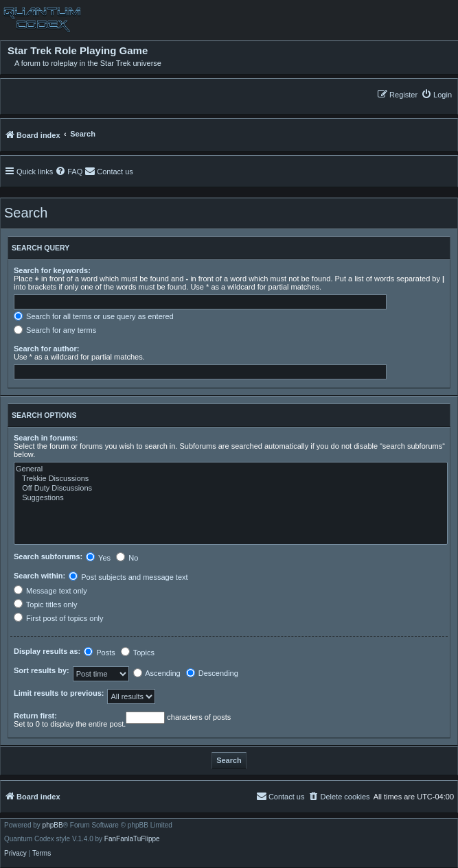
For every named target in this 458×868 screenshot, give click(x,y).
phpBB (53, 825)
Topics (138, 653)
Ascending (157, 673)
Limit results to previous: (59, 693)
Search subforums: (48, 556)
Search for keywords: (52, 270)
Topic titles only (45, 605)
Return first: (35, 716)
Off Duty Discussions (231, 489)
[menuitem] (436, 94)
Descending (212, 673)
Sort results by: (42, 670)
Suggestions (231, 498)
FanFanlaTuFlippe (132, 839)
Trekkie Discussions (231, 479)
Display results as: (47, 651)
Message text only (50, 591)
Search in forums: (46, 438)
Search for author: (46, 349)
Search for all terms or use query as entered (94, 316)
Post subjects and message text (128, 577)
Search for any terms (55, 330)
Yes (98, 558)
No (127, 558)
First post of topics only (59, 618)
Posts (100, 653)
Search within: (39, 576)
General (231, 469)
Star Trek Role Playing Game (78, 51)
